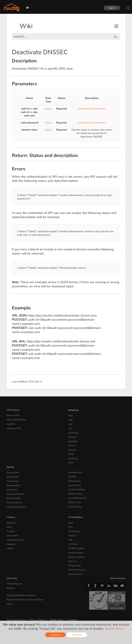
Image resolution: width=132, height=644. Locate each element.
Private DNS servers (77, 495)
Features (72, 531)
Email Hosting (75, 503)
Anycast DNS (74, 482)
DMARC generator (77, 564)
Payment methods (77, 551)
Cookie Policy (56, 613)
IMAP (71, 460)
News (9, 523)
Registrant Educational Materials (21, 589)
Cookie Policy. (114, 629)
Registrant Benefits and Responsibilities (25, 593)
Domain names (75, 491)
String (48, 123)
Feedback (11, 539)
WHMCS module (76, 543)
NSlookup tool (75, 568)
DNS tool (72, 556)
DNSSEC (72, 474)
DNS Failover (13, 478)
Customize (77, 635)
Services (10, 465)
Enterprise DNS (14, 428)
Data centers (12, 531)
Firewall (72, 448)
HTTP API (73, 539)
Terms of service (16, 613)
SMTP (71, 452)
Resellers (11, 581)
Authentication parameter (92, 109)
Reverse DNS (13, 474)
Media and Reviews (16, 535)
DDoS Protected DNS (16, 419)
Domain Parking (14, 499)
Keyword (72, 436)
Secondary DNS (75, 470)
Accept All (55, 635)
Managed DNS (13, 482)
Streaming (73, 456)
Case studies (74, 527)
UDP (70, 424)
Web (71, 419)
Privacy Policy (37, 613)
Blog (70, 519)
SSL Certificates (14, 495)
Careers (10, 543)
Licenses (35, 616)
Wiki (26, 26)
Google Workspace (15, 491)
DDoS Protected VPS (16, 503)
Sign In (112, 8)
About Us (11, 519)
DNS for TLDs (75, 499)
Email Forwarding (76, 486)
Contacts (11, 527)
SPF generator (75, 560)
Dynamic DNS (13, 470)
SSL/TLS (72, 444)
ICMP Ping (73, 432)
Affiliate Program (14, 577)
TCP (70, 428)
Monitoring (73, 410)
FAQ (70, 535)
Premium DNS (13, 415)
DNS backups (75, 478)
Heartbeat (73, 440)
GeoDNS (11, 424)
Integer (48, 109)
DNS (71, 415)
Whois (10, 597)
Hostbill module (75, 547)
